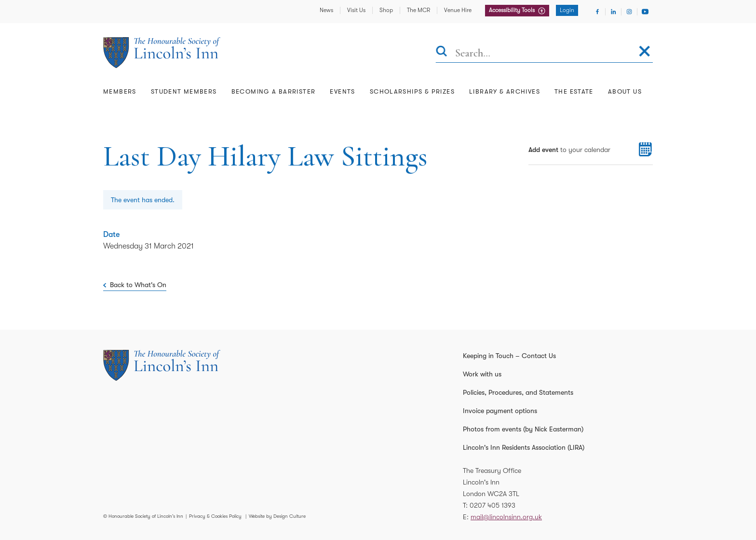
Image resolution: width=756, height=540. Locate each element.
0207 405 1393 (493, 505)
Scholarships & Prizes (412, 91)
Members (120, 91)
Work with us (482, 374)
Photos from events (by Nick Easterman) (523, 429)
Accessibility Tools (513, 10)
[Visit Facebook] (597, 12)
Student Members (184, 91)
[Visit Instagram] (629, 12)
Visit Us (356, 10)
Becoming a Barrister (274, 91)
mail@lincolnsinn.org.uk (506, 517)
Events (342, 91)
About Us (625, 91)
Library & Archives (505, 91)
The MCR (418, 10)
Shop (386, 10)
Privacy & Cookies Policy (215, 516)
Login (567, 10)
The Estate (574, 91)
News (326, 10)
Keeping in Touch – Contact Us (509, 356)
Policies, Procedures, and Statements (518, 392)
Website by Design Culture (277, 516)
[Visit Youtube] (645, 12)
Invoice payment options (500, 411)
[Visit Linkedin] (613, 12)
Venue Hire (458, 10)
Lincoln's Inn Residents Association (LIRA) (524, 447)
